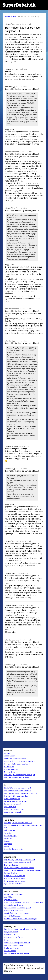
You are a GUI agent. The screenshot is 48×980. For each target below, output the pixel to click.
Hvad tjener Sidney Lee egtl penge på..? (18, 862)
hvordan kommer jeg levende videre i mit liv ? (21, 929)
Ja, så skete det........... (12, 948)
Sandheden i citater (11, 935)
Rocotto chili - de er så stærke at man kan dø (20, 761)
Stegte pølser (9, 767)
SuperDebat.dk (11, 16)
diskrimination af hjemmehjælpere (17, 953)
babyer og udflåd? (11, 932)
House (7, 846)
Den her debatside (11, 865)
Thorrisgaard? (9, 756)
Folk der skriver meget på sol (15, 878)
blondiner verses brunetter (14, 945)
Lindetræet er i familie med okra (16, 759)
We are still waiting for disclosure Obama (19, 868)
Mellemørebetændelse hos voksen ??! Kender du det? (23, 902)
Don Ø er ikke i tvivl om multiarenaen (18, 791)
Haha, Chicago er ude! (12, 799)
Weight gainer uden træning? (15, 894)
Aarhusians (8, 833)
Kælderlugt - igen (10, 836)
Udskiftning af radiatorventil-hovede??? (18, 823)
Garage (7, 841)
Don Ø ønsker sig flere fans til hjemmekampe (21, 793)
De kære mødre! (10, 951)
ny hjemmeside (10, 830)
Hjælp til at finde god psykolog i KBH (17, 908)
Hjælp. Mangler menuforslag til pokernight (20, 775)
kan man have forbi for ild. (14, 911)
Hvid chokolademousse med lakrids (17, 764)
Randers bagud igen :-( (12, 804)
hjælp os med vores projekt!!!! (15, 881)
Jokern (7, 940)
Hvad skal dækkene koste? (14, 849)
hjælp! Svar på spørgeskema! (15, 876)
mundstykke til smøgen (13, 916)
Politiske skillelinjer (11, 873)
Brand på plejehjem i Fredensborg (17, 913)
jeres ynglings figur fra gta (14, 937)
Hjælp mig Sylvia (10, 807)
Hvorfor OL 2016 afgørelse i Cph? (16, 796)
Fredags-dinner (10, 772)
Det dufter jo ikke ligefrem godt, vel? (17, 943)
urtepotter (8, 844)
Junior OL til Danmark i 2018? (15, 809)
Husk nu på (8, 838)
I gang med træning (11, 900)
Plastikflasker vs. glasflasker (14, 905)
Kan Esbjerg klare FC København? (16, 801)
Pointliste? (8, 753)
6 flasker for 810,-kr (11, 769)
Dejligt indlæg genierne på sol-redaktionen (20, 860)
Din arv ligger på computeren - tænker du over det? (23, 870)
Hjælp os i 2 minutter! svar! (14, 884)
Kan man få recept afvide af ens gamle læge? (20, 919)
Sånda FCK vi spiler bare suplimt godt (18, 788)
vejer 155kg (8, 897)
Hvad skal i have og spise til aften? (17, 777)
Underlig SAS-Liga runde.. (13, 812)
